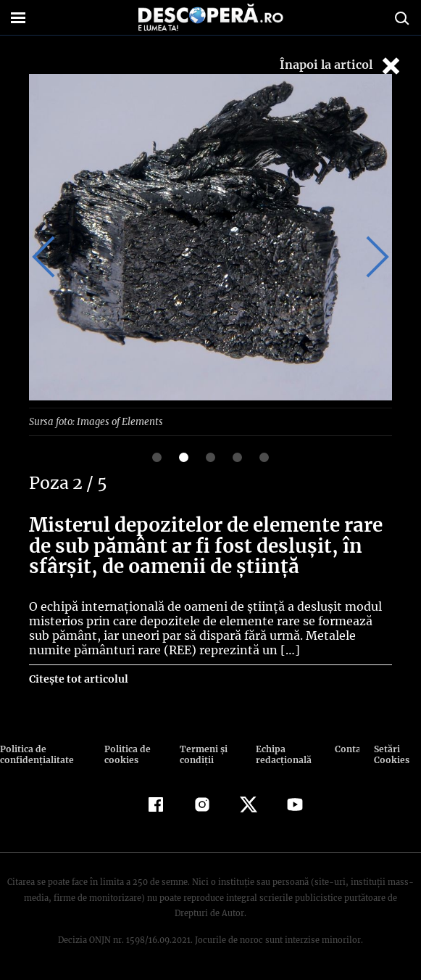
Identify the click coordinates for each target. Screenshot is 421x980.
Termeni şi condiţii (201, 754)
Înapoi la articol (341, 66)
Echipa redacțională (282, 754)
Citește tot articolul (78, 678)
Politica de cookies (126, 754)
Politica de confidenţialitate (36, 754)
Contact (347, 748)
